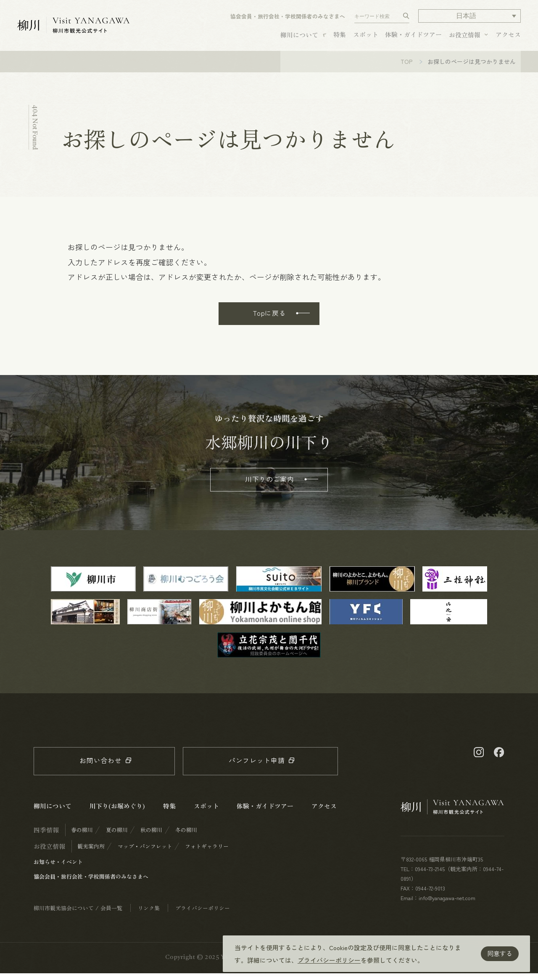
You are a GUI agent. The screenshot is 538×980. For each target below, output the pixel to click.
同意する (500, 953)
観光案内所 (91, 853)
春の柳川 (82, 836)
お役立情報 (465, 37)
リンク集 (149, 915)
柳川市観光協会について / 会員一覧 (78, 915)
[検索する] (406, 19)
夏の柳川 (117, 836)
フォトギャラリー (207, 853)
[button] (469, 19)
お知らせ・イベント (58, 868)
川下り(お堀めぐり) (117, 812)
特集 (340, 37)
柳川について (299, 37)
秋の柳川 (151, 836)
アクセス (508, 37)
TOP (407, 68)
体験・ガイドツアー (413, 37)
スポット (366, 37)
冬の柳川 (186, 836)
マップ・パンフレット (145, 853)
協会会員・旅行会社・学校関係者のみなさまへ (288, 19)
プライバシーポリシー (329, 960)
